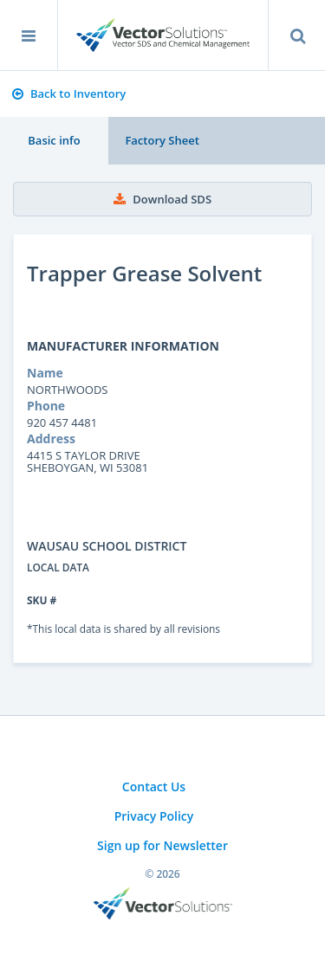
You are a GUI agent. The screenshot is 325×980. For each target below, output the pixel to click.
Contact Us (154, 787)
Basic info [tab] (54, 140)
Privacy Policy (154, 816)
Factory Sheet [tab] (162, 140)
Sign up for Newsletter (162, 845)
